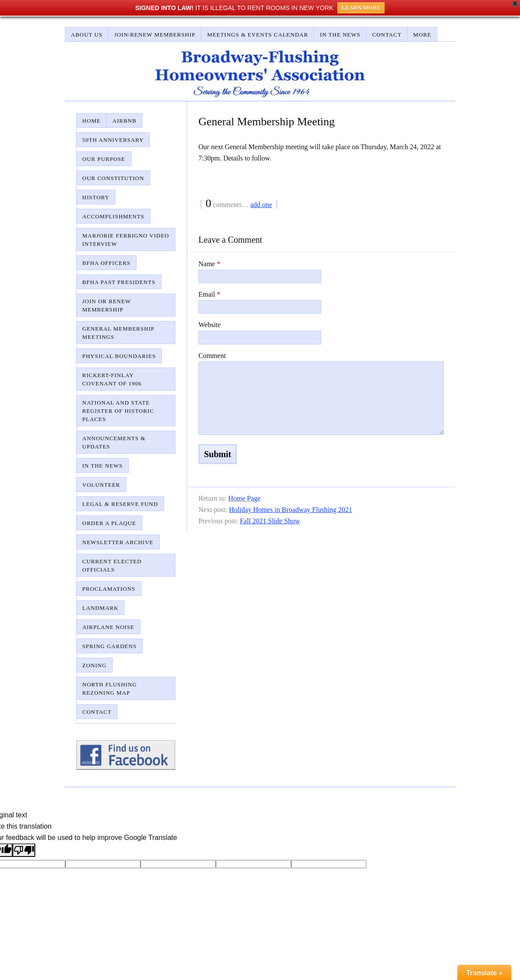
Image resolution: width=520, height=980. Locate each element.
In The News (340, 35)
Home (91, 121)
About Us (87, 35)
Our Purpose (104, 159)
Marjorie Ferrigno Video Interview (126, 240)
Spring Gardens (109, 646)
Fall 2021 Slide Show (270, 521)
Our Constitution (113, 178)
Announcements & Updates (114, 442)
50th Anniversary (113, 140)
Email (209, 294)
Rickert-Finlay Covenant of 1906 (112, 379)
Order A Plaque (109, 523)
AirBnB (124, 121)
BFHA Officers (106, 263)
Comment (212, 356)
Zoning (94, 665)
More (423, 35)
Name (209, 264)
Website (210, 325)
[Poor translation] (24, 850)
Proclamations (109, 589)
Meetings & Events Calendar (258, 35)
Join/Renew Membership (155, 35)
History (96, 197)
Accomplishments (113, 216)
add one (261, 205)
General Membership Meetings (118, 333)
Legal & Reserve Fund (120, 504)
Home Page (244, 498)
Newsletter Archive (118, 542)
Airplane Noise (108, 627)
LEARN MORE (361, 8)
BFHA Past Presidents (119, 282)
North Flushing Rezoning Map (110, 689)
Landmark (100, 608)
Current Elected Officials (112, 565)
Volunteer (101, 485)
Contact (387, 35)
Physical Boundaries (119, 356)
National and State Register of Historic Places (118, 411)
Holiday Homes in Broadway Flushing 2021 (290, 510)
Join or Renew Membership (107, 305)
